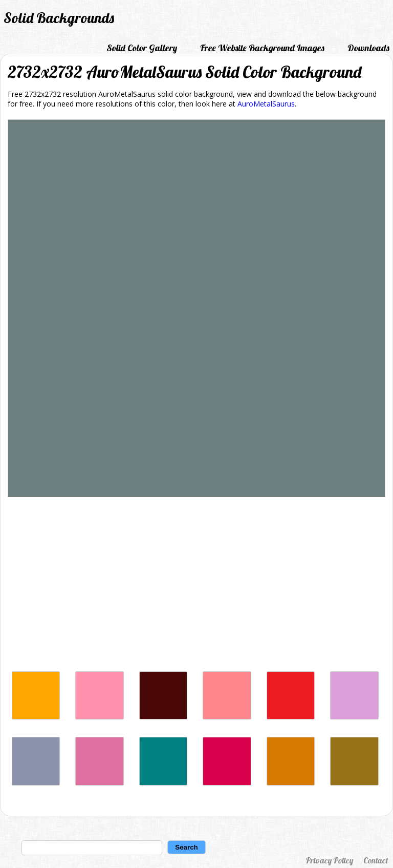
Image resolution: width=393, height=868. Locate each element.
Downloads (368, 48)
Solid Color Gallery (142, 48)
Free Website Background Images (262, 48)
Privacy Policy (329, 860)
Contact (376, 860)
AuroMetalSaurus (266, 104)
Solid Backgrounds (59, 18)
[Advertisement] (196, 587)
